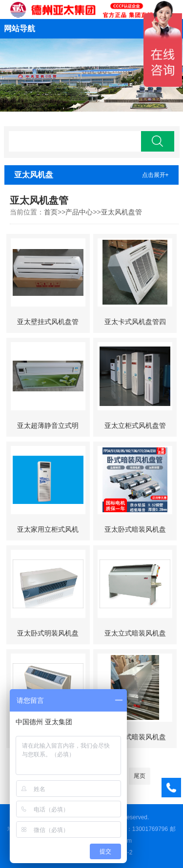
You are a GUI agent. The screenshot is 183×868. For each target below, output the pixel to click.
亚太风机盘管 (122, 212)
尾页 (140, 776)
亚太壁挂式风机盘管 (48, 322)
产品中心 (79, 212)
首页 (51, 212)
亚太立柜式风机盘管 (135, 425)
